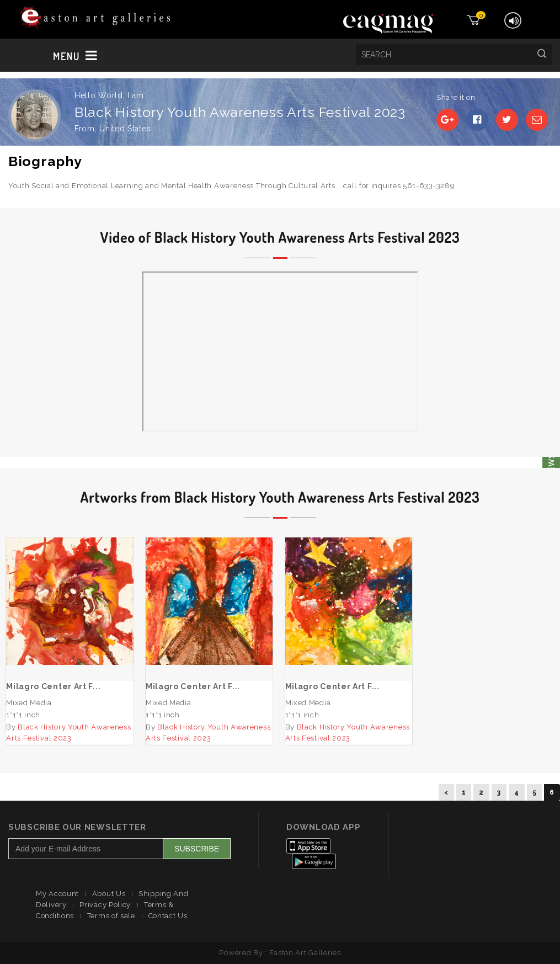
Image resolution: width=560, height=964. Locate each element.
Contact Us (168, 916)
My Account (57, 894)
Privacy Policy (105, 905)
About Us (109, 894)
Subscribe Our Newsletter (77, 827)
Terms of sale (111, 916)
